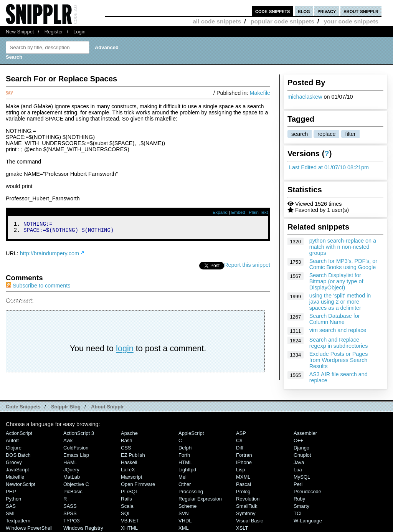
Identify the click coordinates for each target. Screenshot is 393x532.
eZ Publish (133, 455)
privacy (327, 11)
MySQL (302, 477)
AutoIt (12, 440)
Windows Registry (83, 528)
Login (79, 32)
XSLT (242, 528)
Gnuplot (302, 455)
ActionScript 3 (79, 433)
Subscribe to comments (38, 288)
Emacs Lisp (76, 455)
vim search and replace (338, 330)
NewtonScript (21, 484)
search (300, 134)
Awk (68, 440)
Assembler (305, 433)
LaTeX (128, 470)
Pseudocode (307, 492)
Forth (184, 455)
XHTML (129, 528)
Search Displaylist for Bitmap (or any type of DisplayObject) (336, 281)
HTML (185, 462)
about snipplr (361, 11)
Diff (240, 448)
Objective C (76, 484)
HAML (70, 462)
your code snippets (351, 21)
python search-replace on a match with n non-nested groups (343, 247)
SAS (11, 506)
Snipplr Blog (66, 407)
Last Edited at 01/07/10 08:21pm (329, 167)
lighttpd (187, 470)
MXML (243, 477)
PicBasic (73, 492)
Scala (127, 506)
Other (185, 484)
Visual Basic (249, 521)
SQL (126, 513)
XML (184, 528)
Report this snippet (247, 267)
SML (11, 513)
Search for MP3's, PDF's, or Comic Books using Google (343, 264)
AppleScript (191, 433)
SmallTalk (247, 506)
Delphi (186, 448)
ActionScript (19, 433)
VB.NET (130, 521)
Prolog (243, 492)
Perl (298, 484)
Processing (191, 492)
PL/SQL (130, 492)
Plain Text (258, 212)
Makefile (260, 93)
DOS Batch (18, 455)
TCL (298, 513)
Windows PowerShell (29, 528)
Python (13, 499)
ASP (241, 433)
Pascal (244, 484)
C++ (298, 440)
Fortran (244, 455)
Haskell (129, 462)
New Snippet (20, 32)
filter (350, 134)
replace (326, 134)
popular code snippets (282, 21)
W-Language (308, 521)
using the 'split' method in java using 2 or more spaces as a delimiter (340, 302)
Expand (220, 212)
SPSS (70, 513)
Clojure (14, 448)
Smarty (301, 506)
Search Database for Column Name (335, 319)
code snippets (273, 11)
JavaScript (17, 470)
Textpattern (18, 521)
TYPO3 (71, 521)
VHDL (185, 521)
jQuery (71, 470)
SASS (70, 506)
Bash (127, 440)
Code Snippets (23, 407)
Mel (182, 477)
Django (301, 448)
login (125, 351)
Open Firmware (138, 484)
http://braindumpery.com (50, 256)
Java (299, 462)
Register (54, 32)
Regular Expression (200, 499)
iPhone (244, 462)
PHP (11, 492)
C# (239, 440)
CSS (126, 448)
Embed (238, 212)
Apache (129, 433)
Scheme (188, 506)
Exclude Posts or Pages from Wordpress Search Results (339, 360)
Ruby (299, 499)
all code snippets (217, 21)
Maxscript (131, 477)
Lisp (241, 470)
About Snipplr (107, 407)
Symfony (246, 513)
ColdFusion (76, 448)
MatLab (72, 477)
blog (304, 11)
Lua (298, 470)
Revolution (248, 499)
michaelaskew (305, 97)
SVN (184, 513)
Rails (126, 499)
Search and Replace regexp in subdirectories (339, 343)
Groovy (14, 462)
